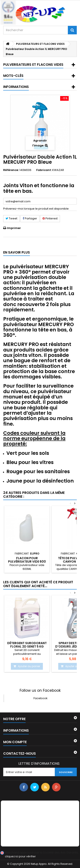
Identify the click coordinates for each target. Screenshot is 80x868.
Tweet (11, 218)
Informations (16, 87)
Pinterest (50, 218)
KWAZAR (58, 170)
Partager (30, 218)
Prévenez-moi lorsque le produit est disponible (36, 209)
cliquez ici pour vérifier (20, 856)
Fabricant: (44, 170)
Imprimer (14, 228)
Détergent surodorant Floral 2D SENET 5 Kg (27, 645)
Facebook (41, 698)
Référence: (11, 170)
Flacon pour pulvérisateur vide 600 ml (27, 562)
